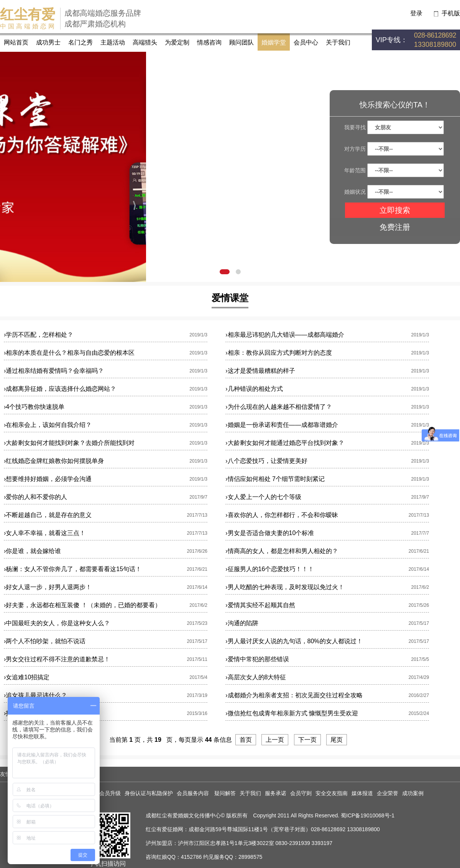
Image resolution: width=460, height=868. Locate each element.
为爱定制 (177, 42)
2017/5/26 (419, 605)
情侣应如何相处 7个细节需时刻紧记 (275, 479)
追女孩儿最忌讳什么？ (35, 695)
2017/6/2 (420, 587)
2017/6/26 (197, 551)
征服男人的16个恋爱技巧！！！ (270, 569)
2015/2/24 (419, 713)
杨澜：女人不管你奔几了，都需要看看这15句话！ (73, 569)
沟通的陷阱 (242, 623)
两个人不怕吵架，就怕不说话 (45, 641)
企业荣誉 (388, 793)
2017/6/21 (419, 551)
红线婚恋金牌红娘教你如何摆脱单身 (54, 461)
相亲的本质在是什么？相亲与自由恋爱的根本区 (69, 353)
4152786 (191, 857)
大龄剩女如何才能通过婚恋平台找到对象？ (285, 443)
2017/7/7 (420, 533)
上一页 (275, 740)
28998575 (250, 857)
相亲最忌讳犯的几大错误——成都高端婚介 (285, 335)
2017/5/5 (420, 659)
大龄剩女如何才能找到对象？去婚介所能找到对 (69, 443)
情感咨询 (209, 42)
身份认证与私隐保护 (149, 793)
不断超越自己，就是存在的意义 (48, 515)
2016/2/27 (419, 695)
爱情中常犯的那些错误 (257, 659)
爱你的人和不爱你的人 (35, 497)
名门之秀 (80, 42)
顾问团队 (242, 42)
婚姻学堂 (274, 42)
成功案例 (413, 793)
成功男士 (48, 42)
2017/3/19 (197, 695)
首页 (246, 740)
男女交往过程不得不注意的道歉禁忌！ (57, 659)
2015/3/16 (197, 713)
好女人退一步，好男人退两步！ (48, 587)
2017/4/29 (419, 677)
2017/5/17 (419, 623)
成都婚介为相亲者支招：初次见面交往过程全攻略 (294, 695)
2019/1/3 (198, 335)
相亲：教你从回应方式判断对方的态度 (278, 353)
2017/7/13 (197, 515)
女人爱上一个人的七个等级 (263, 497)
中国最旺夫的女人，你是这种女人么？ (57, 623)
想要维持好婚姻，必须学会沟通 (48, 479)
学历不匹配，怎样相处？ (39, 335)
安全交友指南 (332, 793)
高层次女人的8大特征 (256, 677)
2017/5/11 (197, 659)
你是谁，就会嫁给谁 (32, 551)
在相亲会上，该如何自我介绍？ (48, 425)
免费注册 (395, 227)
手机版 (451, 13)
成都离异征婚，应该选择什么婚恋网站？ (60, 389)
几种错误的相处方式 (254, 389)
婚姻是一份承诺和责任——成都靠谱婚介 (282, 425)
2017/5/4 (198, 677)
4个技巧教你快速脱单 (34, 407)
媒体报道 (362, 793)
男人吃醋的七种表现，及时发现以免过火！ (285, 587)
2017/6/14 (419, 569)
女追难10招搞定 (27, 677)
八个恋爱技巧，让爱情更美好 (266, 461)
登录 (416, 13)
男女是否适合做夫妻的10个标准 (270, 533)
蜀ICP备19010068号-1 (368, 815)
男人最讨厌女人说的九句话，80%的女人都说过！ (294, 641)
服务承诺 (276, 793)
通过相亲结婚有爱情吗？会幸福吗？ (54, 371)
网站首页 (16, 42)
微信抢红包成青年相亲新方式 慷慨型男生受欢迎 (292, 713)
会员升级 (110, 793)
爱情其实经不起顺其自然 (260, 605)
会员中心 (306, 42)
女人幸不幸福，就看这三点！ (45, 533)
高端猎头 (145, 42)
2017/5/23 (197, 623)
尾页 (337, 740)
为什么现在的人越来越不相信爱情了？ (278, 407)
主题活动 (113, 42)
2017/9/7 (198, 497)
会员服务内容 (194, 793)
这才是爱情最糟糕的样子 (260, 371)
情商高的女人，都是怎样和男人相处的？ (282, 551)
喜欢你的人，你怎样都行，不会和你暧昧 (282, 515)
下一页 (307, 740)
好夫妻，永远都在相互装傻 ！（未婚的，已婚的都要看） (82, 605)
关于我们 (338, 42)
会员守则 (301, 793)
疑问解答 (225, 793)
